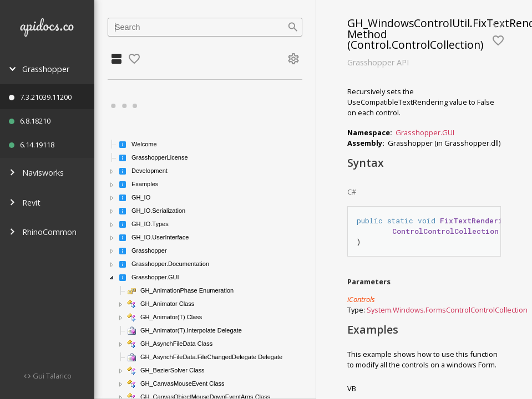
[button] (112, 171)
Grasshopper (39, 69)
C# (352, 192)
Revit (25, 203)
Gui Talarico (51, 376)
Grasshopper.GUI (425, 132)
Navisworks (36, 173)
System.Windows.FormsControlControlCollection (447, 310)
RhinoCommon (43, 232)
